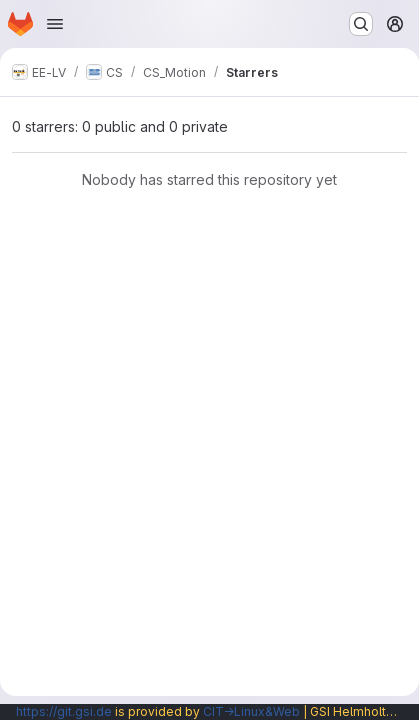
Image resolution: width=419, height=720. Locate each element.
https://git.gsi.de (64, 711)
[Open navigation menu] (55, 24)
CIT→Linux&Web (251, 711)
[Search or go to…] (361, 24)
